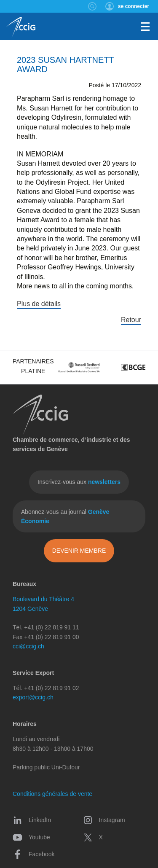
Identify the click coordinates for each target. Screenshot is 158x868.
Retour (131, 320)
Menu (145, 27)
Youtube (31, 837)
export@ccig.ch (33, 697)
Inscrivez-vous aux (79, 482)
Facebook (33, 854)
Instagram (104, 820)
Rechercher (92, 6)
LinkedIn (32, 820)
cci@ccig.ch (28, 646)
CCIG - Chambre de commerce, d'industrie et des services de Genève (21, 27)
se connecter (134, 6)
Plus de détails (39, 304)
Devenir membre (79, 551)
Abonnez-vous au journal (65, 516)
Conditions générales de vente (52, 794)
